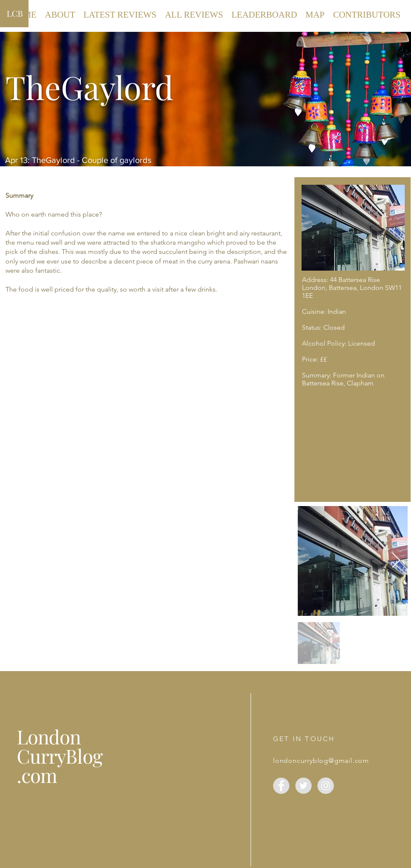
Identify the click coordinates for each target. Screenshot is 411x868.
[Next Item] (396, 561)
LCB (15, 13)
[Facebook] (281, 786)
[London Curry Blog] (326, 786)
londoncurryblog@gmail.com (321, 761)
